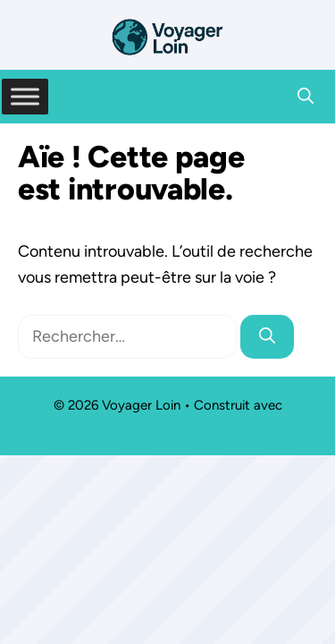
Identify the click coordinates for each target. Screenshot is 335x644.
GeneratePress (168, 427)
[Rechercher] (267, 337)
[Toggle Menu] (25, 96)
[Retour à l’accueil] (168, 36)
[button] (306, 97)
